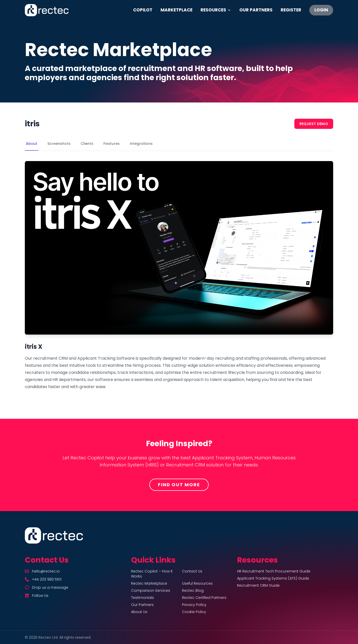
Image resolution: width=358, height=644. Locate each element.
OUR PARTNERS (256, 10)
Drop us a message (50, 587)
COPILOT (143, 10)
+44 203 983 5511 (47, 579)
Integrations (141, 144)
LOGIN (321, 10)
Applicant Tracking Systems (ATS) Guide (273, 578)
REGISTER (291, 10)
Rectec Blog (193, 590)
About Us (139, 612)
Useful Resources (197, 583)
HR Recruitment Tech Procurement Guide (274, 571)
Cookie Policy (194, 612)
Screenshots (59, 144)
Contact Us (192, 571)
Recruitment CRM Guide (258, 585)
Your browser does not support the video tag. (179, 248)
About (32, 144)
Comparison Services (151, 590)
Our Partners (142, 605)
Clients (87, 144)
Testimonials (142, 598)
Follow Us (40, 596)
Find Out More (179, 485)
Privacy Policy (194, 605)
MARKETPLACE (176, 10)
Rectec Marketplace (149, 583)
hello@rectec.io (46, 571)
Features (112, 144)
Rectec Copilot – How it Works (152, 574)
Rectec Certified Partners (204, 598)
